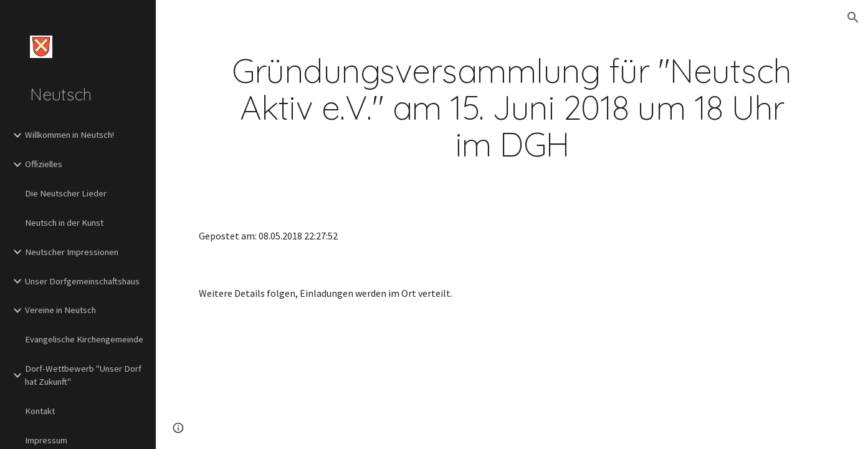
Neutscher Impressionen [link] (72, 252)
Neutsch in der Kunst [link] (64, 223)
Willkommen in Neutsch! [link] (69, 135)
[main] (512, 108)
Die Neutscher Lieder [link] (66, 193)
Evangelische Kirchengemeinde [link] (84, 339)
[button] (853, 17)
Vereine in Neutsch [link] (60, 310)
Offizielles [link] (44, 164)
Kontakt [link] (40, 411)
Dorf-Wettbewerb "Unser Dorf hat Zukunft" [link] (83, 375)
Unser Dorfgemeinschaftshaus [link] (82, 281)
